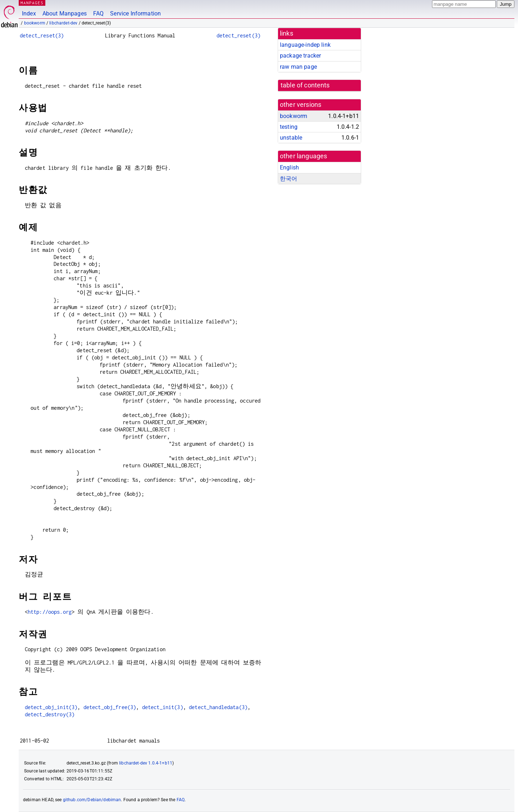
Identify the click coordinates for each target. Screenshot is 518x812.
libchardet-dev (63, 23)
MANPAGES (32, 3)
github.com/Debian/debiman (92, 800)
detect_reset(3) (42, 35)
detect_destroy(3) (50, 714)
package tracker (300, 56)
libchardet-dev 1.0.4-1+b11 (146, 763)
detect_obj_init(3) (51, 707)
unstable (291, 138)
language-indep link (305, 45)
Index (29, 13)
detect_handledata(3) (218, 707)
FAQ (98, 13)
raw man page (298, 67)
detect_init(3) (163, 707)
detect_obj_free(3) (110, 707)
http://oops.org (50, 612)
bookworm (35, 23)
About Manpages (65, 13)
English (289, 167)
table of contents (305, 85)
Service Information (135, 13)
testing (289, 127)
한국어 (288, 179)
